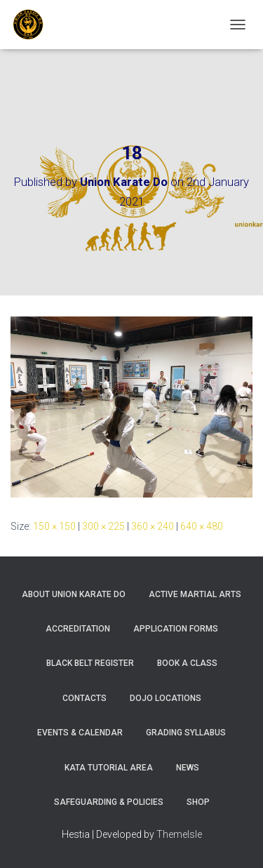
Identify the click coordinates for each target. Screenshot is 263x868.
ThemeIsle (179, 834)
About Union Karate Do (74, 594)
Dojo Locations (166, 698)
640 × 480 (202, 526)
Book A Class (187, 663)
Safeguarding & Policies (109, 802)
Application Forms (176, 629)
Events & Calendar (80, 733)
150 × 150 (54, 526)
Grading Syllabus (186, 733)
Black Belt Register (90, 663)
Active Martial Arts (195, 594)
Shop (198, 802)
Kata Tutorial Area (109, 768)
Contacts (85, 698)
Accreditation (78, 629)
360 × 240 (153, 526)
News (188, 768)
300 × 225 (103, 526)
